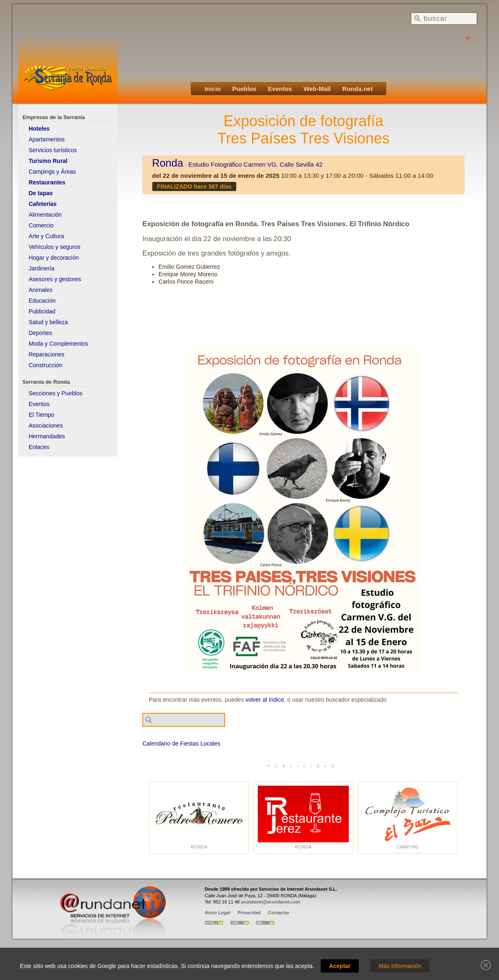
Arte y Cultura (46, 236)
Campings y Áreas (52, 172)
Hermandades (47, 436)
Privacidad (249, 913)
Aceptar (340, 966)
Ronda (168, 163)
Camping (408, 818)
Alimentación (45, 215)
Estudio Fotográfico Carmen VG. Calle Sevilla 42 (255, 164)
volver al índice (265, 700)
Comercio (41, 225)
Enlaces (39, 447)
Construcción (46, 365)
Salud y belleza (48, 322)
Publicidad (42, 311)
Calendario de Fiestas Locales (181, 743)
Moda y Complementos (58, 344)
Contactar (279, 913)
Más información (400, 966)
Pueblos (244, 89)
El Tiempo (41, 415)
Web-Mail (317, 89)
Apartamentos (47, 139)
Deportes (40, 333)
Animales (41, 290)
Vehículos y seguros (54, 247)
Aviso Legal (217, 913)
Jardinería (41, 268)
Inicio (212, 89)
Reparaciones (46, 354)
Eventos (280, 89)
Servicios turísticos (53, 150)
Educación (42, 301)
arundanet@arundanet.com (270, 902)
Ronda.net (357, 89)
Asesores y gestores (55, 279)
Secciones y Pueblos (55, 393)
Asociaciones (46, 425)
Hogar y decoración (54, 258)
